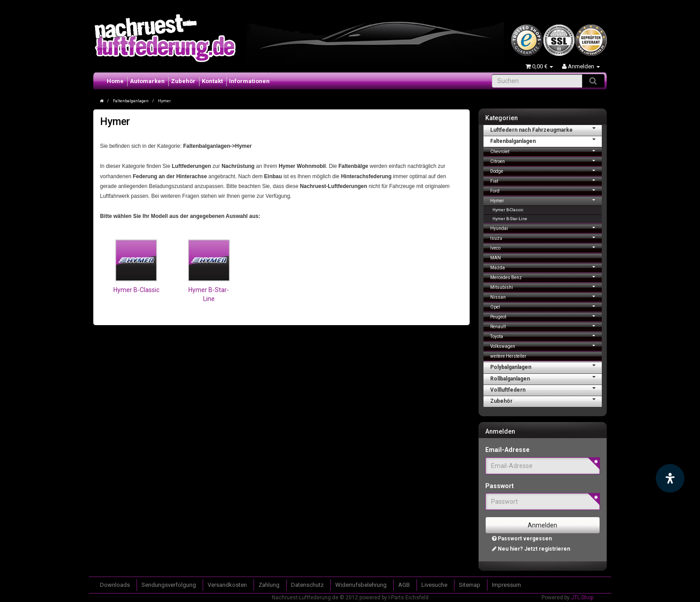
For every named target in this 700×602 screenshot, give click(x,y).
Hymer (546, 200)
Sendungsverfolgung (169, 585)
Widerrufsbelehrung (361, 585)
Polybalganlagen (546, 366)
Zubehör (183, 81)
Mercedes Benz (546, 277)
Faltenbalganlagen (546, 140)
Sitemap (470, 585)
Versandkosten (227, 585)
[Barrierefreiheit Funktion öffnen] (670, 478)
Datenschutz (307, 585)
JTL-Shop (582, 598)
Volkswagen (546, 345)
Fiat (546, 180)
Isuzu (546, 237)
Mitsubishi (546, 286)
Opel (546, 306)
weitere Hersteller (508, 356)
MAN (496, 258)
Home (115, 81)
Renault (546, 326)
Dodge (546, 170)
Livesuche (434, 585)
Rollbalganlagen (546, 378)
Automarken (147, 81)
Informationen (249, 81)
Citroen (546, 161)
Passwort (500, 486)
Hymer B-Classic (136, 290)
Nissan (546, 296)
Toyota (546, 336)
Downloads (115, 585)
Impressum (506, 585)
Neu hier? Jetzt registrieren (531, 549)
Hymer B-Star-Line (510, 219)
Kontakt (212, 81)
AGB (404, 585)
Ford (546, 190)
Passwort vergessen (522, 539)
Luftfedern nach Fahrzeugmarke (546, 129)
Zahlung (269, 585)
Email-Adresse (507, 450)
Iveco (546, 247)
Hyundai (546, 228)
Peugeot (546, 316)
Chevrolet (546, 151)
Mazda (546, 267)
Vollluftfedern (546, 389)
